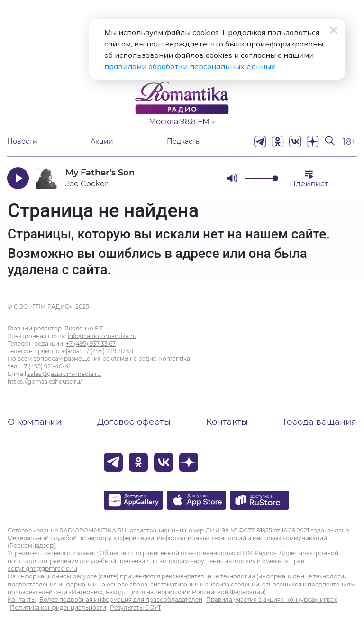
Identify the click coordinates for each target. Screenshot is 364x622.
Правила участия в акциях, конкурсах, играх (271, 599)
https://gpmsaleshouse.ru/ (45, 381)
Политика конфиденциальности (58, 608)
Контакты (227, 422)
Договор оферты (134, 422)
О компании (35, 422)
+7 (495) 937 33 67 (91, 343)
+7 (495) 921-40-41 (45, 366)
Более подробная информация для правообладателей (121, 599)
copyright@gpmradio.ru (42, 569)
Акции (102, 142)
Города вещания (320, 422)
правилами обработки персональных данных (190, 66)
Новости (22, 142)
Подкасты (184, 142)
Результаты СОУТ (136, 608)
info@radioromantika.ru (102, 336)
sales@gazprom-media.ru (64, 374)
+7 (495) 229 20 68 (108, 351)
